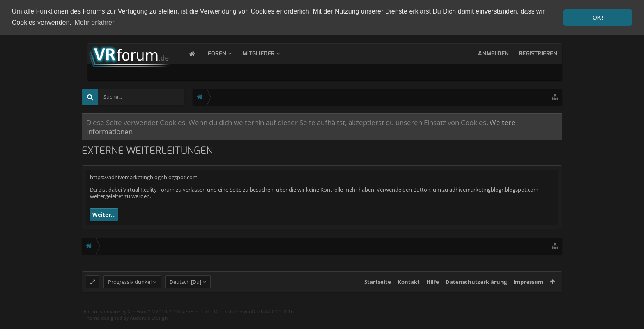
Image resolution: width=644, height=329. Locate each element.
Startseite (378, 290)
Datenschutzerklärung (476, 290)
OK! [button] (598, 18)
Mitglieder (267, 53)
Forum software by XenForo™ (147, 319)
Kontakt (409, 290)
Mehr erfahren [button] (95, 22)
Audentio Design (149, 326)
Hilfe (433, 290)
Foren (225, 53)
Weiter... (104, 214)
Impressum (528, 290)
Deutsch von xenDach (254, 319)
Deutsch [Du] (185, 290)
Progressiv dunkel (130, 290)
